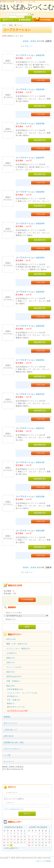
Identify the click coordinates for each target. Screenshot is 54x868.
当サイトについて (10, 723)
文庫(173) (11, 662)
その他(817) (12, 653)
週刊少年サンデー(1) (16, 707)
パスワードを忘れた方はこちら (14, 809)
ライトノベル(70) (14, 667)
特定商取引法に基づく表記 (14, 742)
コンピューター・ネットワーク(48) (22, 693)
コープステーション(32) (17, 710)
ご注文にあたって (10, 730)
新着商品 (7, 717)
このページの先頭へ (44, 861)
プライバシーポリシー (12, 749)
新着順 (33, 41)
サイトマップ (9, 762)
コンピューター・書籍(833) (18, 648)
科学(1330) (11, 639)
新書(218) (11, 658)
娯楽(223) (11, 672)
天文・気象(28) (14, 700)
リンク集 (7, 755)
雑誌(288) (11, 686)
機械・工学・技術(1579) (17, 644)
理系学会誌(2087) (14, 676)
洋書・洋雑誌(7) (13, 681)
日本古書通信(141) (15, 689)
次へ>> (30, 46)
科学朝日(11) (13, 696)
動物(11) (11, 703)
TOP (4, 25)
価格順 (26, 41)
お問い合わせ (9, 736)
